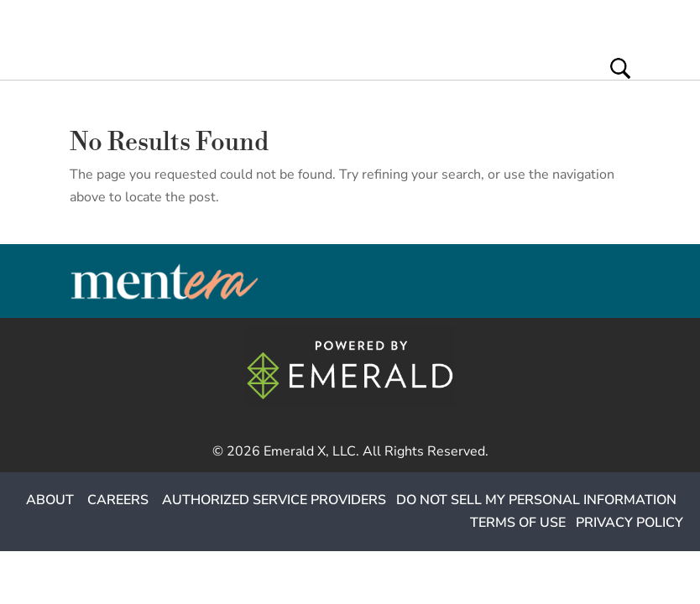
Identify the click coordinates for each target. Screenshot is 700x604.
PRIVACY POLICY (629, 523)
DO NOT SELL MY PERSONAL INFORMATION (536, 500)
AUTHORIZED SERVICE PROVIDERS (274, 500)
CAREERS (118, 500)
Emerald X (295, 451)
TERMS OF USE (518, 523)
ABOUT (50, 500)
